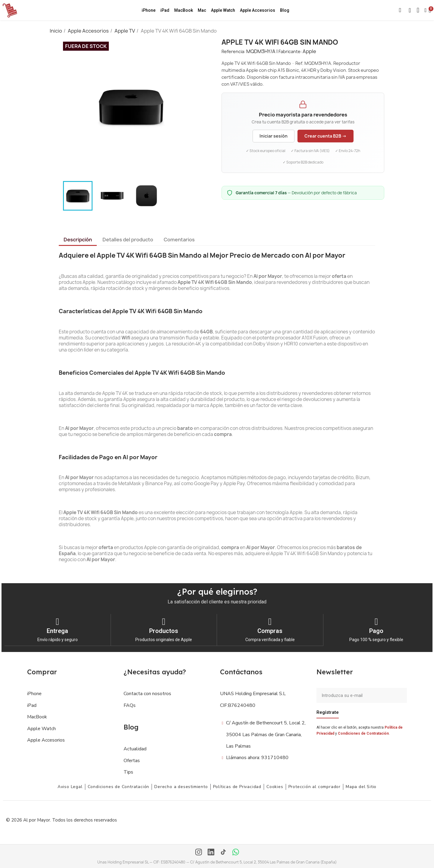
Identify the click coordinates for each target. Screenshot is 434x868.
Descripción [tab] (78, 240)
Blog (285, 10)
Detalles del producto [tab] (128, 240)
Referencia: (233, 51)
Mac (202, 10)
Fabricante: (290, 51)
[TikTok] (223, 852)
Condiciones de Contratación (363, 733)
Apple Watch (223, 10)
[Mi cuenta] (426, 10)
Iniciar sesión (274, 136)
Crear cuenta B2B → (325, 136)
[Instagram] (199, 852)
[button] (400, 10)
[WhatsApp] (236, 852)
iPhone (149, 10)
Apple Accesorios (258, 10)
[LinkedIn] (211, 852)
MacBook (184, 10)
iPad (165, 10)
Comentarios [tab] (179, 240)
